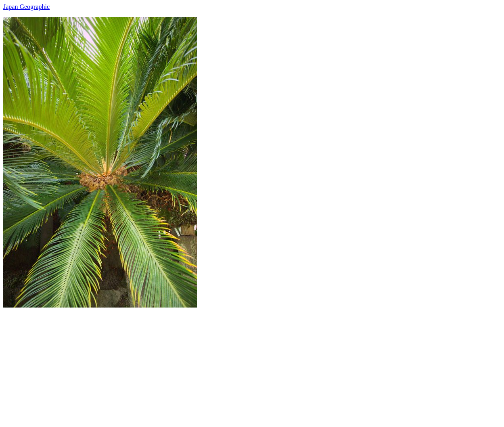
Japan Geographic (26, 7)
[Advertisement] (245, 364)
